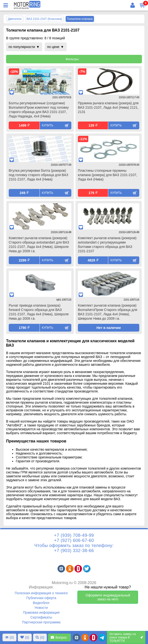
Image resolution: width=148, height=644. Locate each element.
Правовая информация (41, 612)
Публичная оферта (41, 598)
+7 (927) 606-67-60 (74, 540)
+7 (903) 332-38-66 (74, 551)
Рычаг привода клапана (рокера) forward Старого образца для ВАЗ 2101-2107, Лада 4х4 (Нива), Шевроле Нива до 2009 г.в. (39, 312)
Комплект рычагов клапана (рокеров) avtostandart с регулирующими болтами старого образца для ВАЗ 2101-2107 (107, 245)
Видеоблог (41, 603)
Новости (41, 608)
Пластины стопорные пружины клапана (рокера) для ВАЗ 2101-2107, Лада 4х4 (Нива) (108, 175)
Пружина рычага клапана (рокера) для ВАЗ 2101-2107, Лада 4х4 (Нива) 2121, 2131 (108, 107)
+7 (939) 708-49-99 (74, 535)
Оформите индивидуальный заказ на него (108, 597)
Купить (48, 125)
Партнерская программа (41, 622)
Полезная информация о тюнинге (41, 593)
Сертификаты (41, 617)
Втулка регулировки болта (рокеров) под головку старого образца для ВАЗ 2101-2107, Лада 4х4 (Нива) (38, 175)
